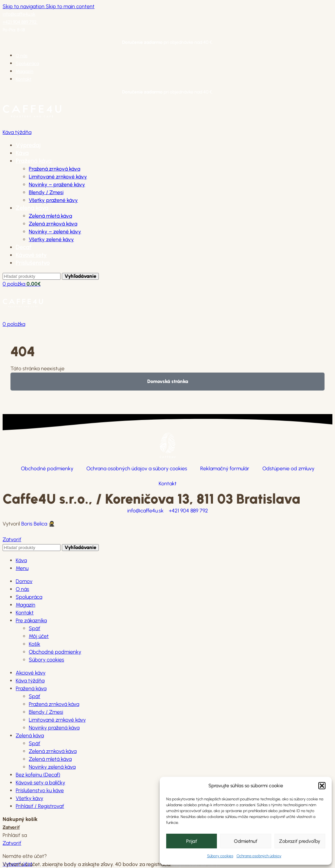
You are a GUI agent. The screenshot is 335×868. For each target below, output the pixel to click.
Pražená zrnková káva (54, 169)
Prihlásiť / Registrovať (40, 806)
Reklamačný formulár (225, 468)
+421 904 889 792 (20, 22)
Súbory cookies (220, 856)
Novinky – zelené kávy (55, 232)
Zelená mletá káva (50, 216)
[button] (322, 786)
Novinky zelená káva (52, 767)
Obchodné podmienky (47, 468)
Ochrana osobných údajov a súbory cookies (137, 468)
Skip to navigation (24, 6)
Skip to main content (70, 6)
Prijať (192, 841)
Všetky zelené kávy (51, 239)
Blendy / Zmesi (46, 192)
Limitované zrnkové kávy (58, 177)
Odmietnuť (246, 841)
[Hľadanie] (32, 276)
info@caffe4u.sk (19, 14)
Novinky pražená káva (54, 728)
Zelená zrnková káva (53, 224)
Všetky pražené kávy (53, 200)
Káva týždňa (17, 132)
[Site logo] (32, 124)
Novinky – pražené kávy (57, 184)
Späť (35, 628)
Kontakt (168, 484)
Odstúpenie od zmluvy (288, 468)
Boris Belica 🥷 (38, 524)
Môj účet (39, 636)
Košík (35, 644)
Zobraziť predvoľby (300, 841)
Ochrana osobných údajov (259, 856)
